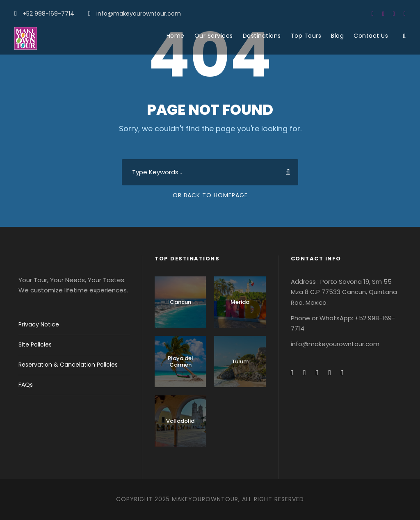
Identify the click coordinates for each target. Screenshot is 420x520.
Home (176, 36)
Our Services (214, 36)
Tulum (240, 361)
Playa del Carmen (180, 361)
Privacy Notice (39, 324)
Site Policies (35, 344)
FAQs (26, 385)
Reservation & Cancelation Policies (68, 365)
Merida (240, 302)
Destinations (262, 36)
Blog (337, 36)
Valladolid (180, 421)
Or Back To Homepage (210, 195)
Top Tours (306, 36)
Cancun (180, 302)
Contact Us (371, 36)
